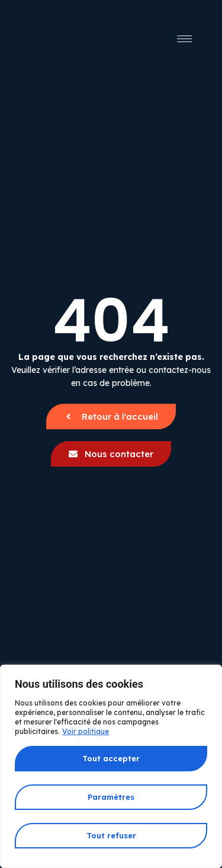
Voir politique (86, 731)
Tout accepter (111, 758)
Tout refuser (111, 835)
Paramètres (111, 797)
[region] (111, 766)
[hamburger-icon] (184, 39)
